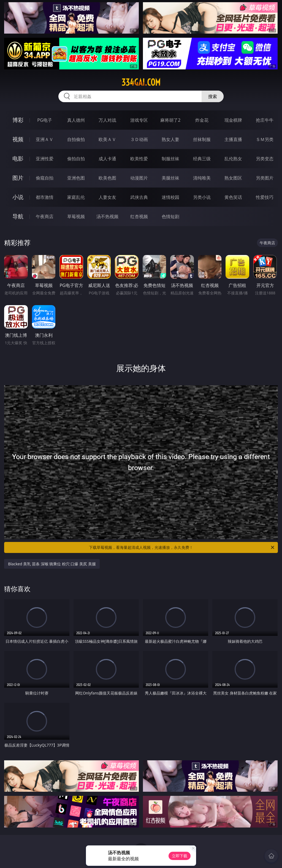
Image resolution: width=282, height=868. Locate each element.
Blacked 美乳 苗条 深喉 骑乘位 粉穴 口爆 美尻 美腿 (52, 564)
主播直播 (233, 139)
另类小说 (202, 197)
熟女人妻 (170, 139)
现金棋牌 (233, 120)
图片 (18, 178)
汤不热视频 (107, 216)
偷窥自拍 (45, 178)
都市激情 (45, 197)
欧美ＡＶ (107, 139)
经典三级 (202, 159)
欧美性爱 (139, 159)
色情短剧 (170, 216)
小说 (18, 197)
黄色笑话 (233, 197)
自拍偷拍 (76, 139)
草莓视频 (76, 216)
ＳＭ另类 (265, 139)
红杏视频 (139, 216)
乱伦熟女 (233, 159)
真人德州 (76, 120)
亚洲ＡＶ (45, 139)
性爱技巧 (265, 197)
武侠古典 (139, 197)
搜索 (213, 96)
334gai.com (141, 82)
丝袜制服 (202, 139)
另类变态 (265, 159)
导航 (18, 216)
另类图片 (265, 178)
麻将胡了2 (170, 120)
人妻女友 (107, 197)
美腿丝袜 (170, 178)
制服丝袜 (170, 159)
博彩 (18, 120)
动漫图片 (139, 178)
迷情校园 (170, 197)
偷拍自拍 (76, 159)
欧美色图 (107, 178)
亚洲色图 (76, 178)
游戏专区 (139, 120)
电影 (18, 158)
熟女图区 (233, 178)
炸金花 (202, 120)
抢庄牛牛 (265, 120)
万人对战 (107, 120)
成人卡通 (107, 159)
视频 (18, 139)
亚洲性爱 (45, 159)
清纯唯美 (202, 178)
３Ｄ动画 (139, 139)
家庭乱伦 (76, 197)
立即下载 (180, 856)
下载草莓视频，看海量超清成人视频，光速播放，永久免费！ (182, 547)
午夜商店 (45, 216)
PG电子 (44, 120)
